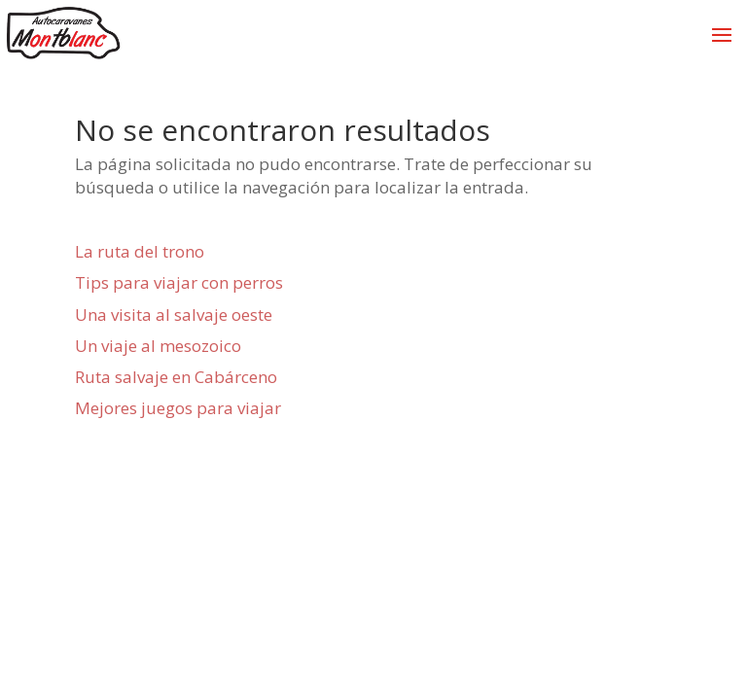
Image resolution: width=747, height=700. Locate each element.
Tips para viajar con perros (179, 282)
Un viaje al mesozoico (158, 346)
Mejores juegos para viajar (178, 408)
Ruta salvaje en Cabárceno (176, 377)
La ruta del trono (140, 251)
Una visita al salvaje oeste (174, 315)
